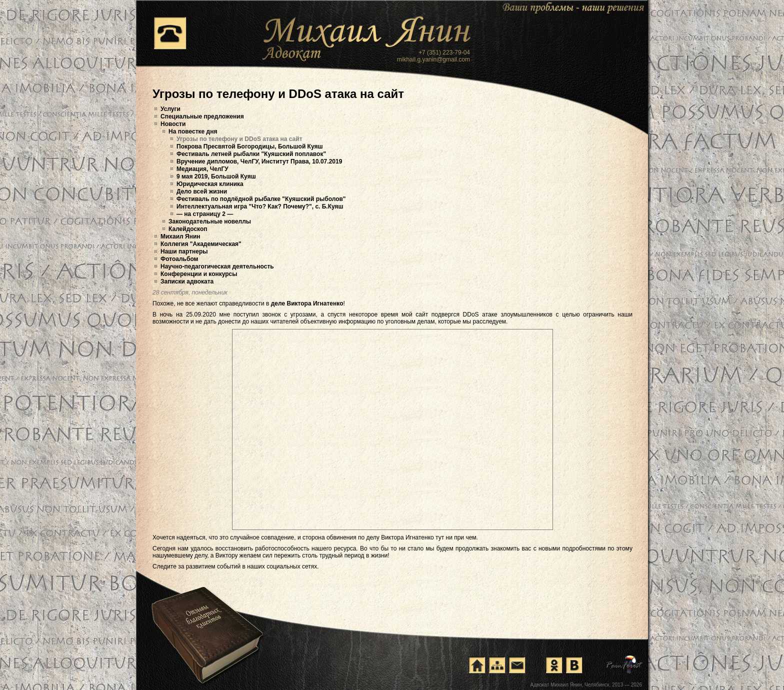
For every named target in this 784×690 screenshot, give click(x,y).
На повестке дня (193, 131)
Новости (173, 124)
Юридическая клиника (210, 184)
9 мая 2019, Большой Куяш (216, 176)
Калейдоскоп (188, 229)
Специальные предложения (202, 116)
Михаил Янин (180, 236)
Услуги (170, 109)
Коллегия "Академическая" (201, 244)
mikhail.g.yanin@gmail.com (433, 59)
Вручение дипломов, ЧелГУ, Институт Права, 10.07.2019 (259, 161)
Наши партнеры (184, 251)
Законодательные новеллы (210, 221)
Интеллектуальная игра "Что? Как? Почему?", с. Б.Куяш (260, 206)
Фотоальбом (179, 259)
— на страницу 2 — (205, 214)
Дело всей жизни (202, 191)
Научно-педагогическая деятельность (217, 266)
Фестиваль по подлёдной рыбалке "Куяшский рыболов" (261, 199)
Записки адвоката (187, 281)
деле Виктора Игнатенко (307, 303)
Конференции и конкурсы (199, 274)
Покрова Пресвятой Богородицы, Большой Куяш (249, 146)
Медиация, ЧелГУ (202, 169)
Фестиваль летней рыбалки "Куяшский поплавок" (251, 154)
